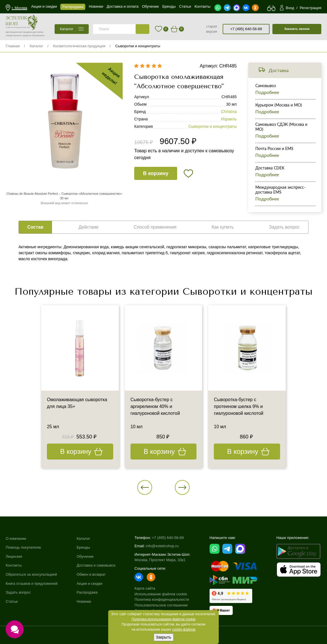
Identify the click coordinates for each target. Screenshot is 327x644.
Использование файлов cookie (161, 594)
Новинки (84, 601)
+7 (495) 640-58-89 (246, 29)
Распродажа (87, 592)
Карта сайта (145, 588)
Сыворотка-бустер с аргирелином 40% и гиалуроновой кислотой (155, 406)
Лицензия (14, 556)
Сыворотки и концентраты (138, 46)
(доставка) (38, 32)
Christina (229, 112)
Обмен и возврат (91, 574)
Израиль (229, 119)
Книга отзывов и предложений (32, 584)
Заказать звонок (297, 29)
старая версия (212, 29)
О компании (16, 539)
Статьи (12, 601)
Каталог (36, 46)
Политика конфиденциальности (162, 599)
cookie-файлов (184, 629)
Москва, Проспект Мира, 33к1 (160, 560)
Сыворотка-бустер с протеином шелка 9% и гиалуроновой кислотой (239, 406)
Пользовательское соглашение (161, 605)
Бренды (83, 547)
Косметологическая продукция (79, 46)
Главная (13, 46)
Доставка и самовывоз (96, 565)
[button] (145, 487)
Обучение (85, 556)
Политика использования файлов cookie (164, 619)
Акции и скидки (89, 584)
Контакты (14, 565)
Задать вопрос (18, 592)
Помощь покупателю (23, 547)
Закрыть (163, 637)
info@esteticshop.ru (162, 546)
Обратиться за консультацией (31, 574)
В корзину (156, 173)
